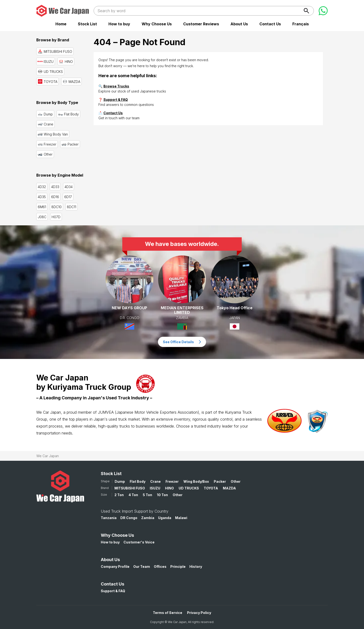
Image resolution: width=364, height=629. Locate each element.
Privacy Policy (199, 613)
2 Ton (119, 495)
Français (301, 24)
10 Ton (162, 495)
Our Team (142, 567)
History (196, 567)
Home (61, 24)
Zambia (148, 518)
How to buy (119, 24)
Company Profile (115, 567)
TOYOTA (211, 488)
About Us (239, 24)
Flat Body (138, 481)
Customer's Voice (139, 542)
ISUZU (155, 488)
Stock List (87, 24)
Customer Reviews (201, 24)
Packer (220, 481)
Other (236, 481)
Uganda (165, 518)
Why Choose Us (157, 24)
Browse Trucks (116, 86)
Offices (160, 567)
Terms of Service (168, 613)
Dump (120, 481)
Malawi (181, 518)
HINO (169, 488)
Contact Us (270, 24)
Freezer (172, 481)
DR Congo (129, 518)
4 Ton (133, 495)
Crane (155, 481)
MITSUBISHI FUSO (130, 488)
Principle (178, 567)
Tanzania (109, 518)
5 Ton (147, 495)
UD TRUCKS (189, 488)
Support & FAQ (116, 100)
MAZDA (229, 488)
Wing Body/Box (196, 481)
